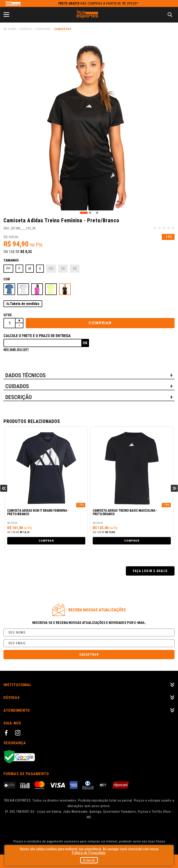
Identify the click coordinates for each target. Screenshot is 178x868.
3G (75, 269)
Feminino (43, 29)
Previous (4, 488)
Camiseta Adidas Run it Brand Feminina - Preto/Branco (38, 512)
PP (8, 269)
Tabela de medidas (25, 304)
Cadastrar (89, 655)
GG (51, 269)
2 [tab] (90, 213)
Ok (85, 343)
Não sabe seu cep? (16, 350)
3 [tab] (97, 213)
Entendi (89, 860)
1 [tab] (84, 213)
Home (12, 29)
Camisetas (63, 29)
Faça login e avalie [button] (150, 571)
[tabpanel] (89, 125)
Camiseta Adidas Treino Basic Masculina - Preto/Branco (125, 512)
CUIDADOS (17, 386)
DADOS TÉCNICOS (25, 375)
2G (63, 269)
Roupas (26, 29)
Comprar (100, 323)
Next (174, 488)
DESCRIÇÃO (19, 397)
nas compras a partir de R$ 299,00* (98, 3)
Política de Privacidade (89, 853)
